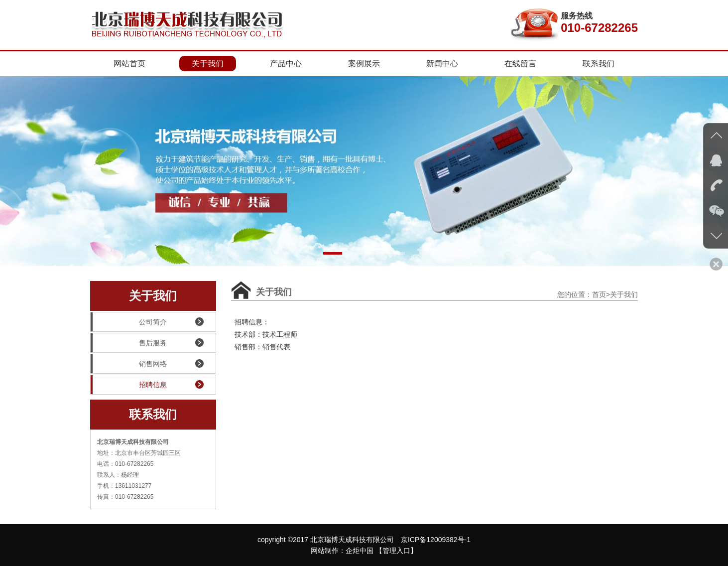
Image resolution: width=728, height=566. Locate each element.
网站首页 (129, 64)
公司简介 (129, 322)
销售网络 (129, 364)
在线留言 (520, 64)
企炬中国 (360, 551)
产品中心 (286, 64)
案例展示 (364, 64)
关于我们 (208, 64)
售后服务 (129, 343)
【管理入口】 (396, 551)
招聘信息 (129, 385)
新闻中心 (442, 64)
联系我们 (599, 64)
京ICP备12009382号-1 (436, 540)
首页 (599, 294)
